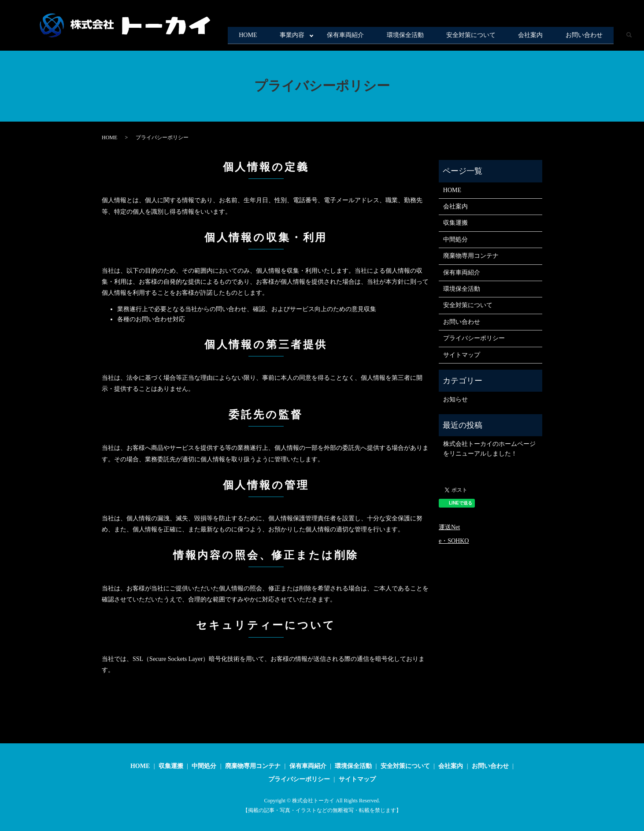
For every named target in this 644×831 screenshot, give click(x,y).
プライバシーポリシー (474, 338)
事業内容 (250, 37)
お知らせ (455, 399)
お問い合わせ (580, 37)
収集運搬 (455, 223)
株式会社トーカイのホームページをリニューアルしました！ (489, 449)
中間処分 (455, 239)
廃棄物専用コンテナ (471, 256)
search (629, 37)
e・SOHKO (454, 541)
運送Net (449, 527)
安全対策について (452, 37)
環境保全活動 (378, 37)
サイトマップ (462, 355)
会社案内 (519, 37)
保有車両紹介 (311, 37)
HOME (198, 37)
